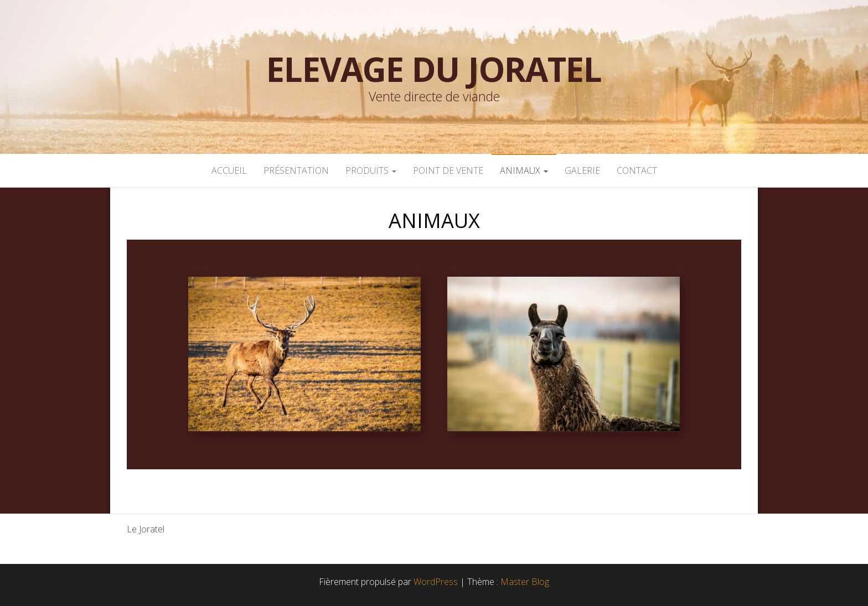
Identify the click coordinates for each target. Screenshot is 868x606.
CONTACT (637, 170)
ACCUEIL (229, 170)
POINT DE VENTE (448, 170)
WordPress (436, 582)
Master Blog (525, 582)
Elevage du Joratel (434, 69)
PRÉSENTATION (296, 170)
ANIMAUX (524, 170)
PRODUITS (371, 170)
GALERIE (582, 170)
